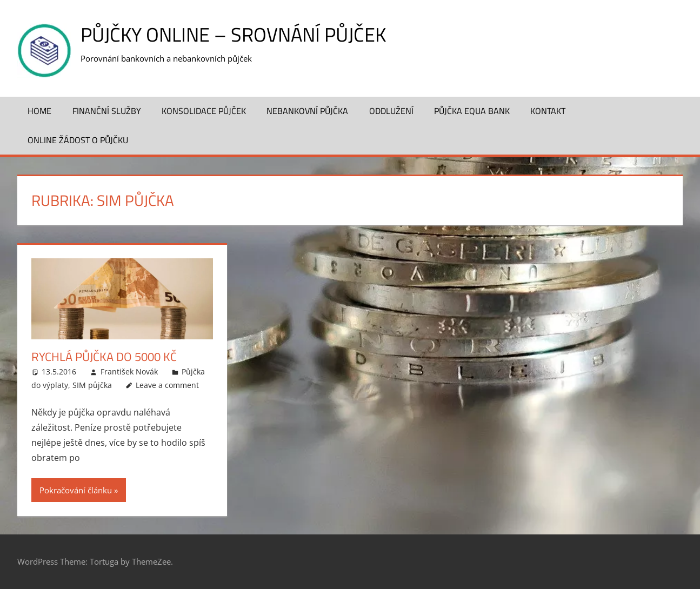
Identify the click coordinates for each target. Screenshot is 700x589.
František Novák (129, 372)
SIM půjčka (92, 385)
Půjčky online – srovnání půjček (233, 34)
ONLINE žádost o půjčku (78, 140)
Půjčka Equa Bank (472, 111)
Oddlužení (391, 111)
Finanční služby (107, 111)
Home (39, 111)
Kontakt (548, 111)
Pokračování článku (76, 490)
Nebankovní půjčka (307, 111)
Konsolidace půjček (204, 111)
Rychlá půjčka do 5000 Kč (104, 357)
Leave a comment (167, 385)
